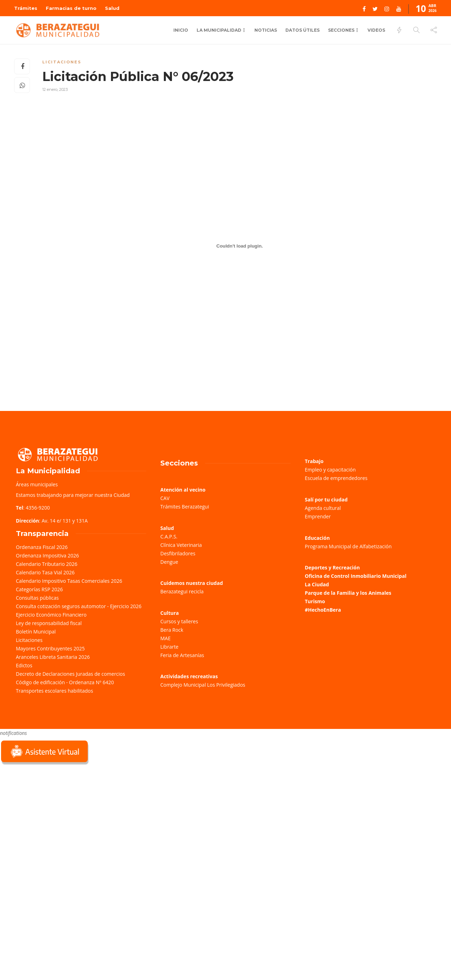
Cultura (170, 613)
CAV (165, 498)
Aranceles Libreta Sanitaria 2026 (53, 657)
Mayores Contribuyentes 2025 (50, 648)
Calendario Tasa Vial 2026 (45, 572)
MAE (165, 638)
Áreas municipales (37, 484)
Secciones (341, 30)
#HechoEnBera (323, 610)
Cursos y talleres (179, 621)
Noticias (266, 30)
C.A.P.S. (169, 536)
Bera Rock (172, 630)
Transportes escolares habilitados (54, 691)
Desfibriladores (178, 553)
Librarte (169, 647)
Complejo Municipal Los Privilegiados (203, 685)
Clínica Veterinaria (181, 545)
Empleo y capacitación (330, 470)
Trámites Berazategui (185, 507)
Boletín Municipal (36, 632)
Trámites (26, 8)
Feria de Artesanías (182, 655)
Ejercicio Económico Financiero (51, 615)
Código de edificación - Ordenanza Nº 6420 (65, 682)
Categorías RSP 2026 (39, 589)
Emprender (318, 516)
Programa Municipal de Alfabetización (348, 546)
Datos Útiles (302, 30)
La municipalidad (219, 30)
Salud (112, 8)
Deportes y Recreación (332, 567)
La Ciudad (317, 584)
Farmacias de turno (71, 8)
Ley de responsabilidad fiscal (49, 623)
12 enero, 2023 (55, 89)
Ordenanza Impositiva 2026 (47, 555)
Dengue (169, 562)
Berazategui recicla (182, 591)
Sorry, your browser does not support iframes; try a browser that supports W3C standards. (53, 816)
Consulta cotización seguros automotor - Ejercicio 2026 (79, 606)
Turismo (315, 601)
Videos (376, 30)
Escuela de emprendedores (336, 478)
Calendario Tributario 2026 (47, 564)
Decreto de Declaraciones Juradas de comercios (70, 674)
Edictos (24, 665)
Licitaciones (62, 62)
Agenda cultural (323, 508)
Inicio (181, 30)
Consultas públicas (37, 598)
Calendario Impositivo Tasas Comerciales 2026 (69, 581)
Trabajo (314, 461)
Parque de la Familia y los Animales (348, 593)
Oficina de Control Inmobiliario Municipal (356, 576)
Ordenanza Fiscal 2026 (42, 547)
